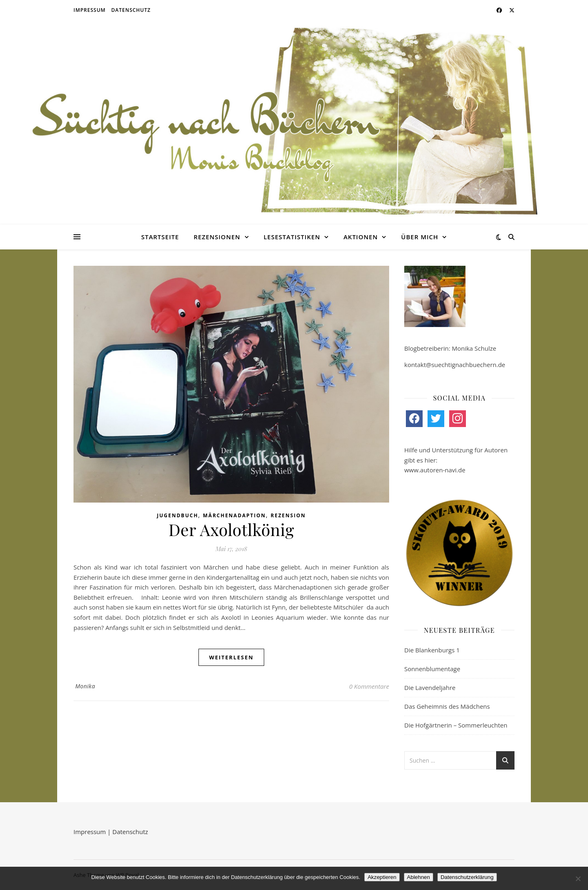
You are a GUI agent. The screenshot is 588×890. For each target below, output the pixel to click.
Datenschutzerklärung (467, 877)
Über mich (420, 237)
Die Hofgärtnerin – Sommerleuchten (456, 725)
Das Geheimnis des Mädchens (447, 706)
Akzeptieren (382, 877)
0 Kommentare (369, 686)
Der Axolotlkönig (232, 529)
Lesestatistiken (292, 237)
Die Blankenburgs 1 (432, 650)
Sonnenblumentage (432, 669)
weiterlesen (231, 657)
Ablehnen (419, 877)
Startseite (160, 237)
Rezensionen (217, 237)
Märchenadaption (234, 515)
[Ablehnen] (578, 879)
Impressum (90, 10)
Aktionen (361, 237)
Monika (85, 686)
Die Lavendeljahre (430, 688)
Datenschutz (131, 10)
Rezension (288, 515)
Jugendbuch (177, 515)
